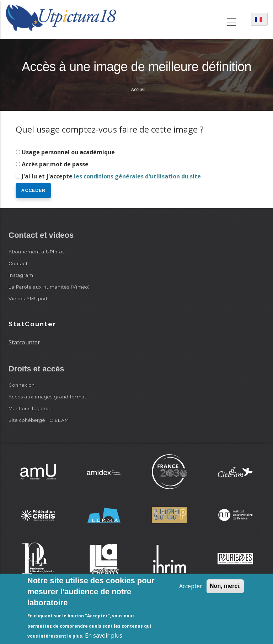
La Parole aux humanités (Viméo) (49, 287)
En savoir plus (104, 635)
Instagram (21, 275)
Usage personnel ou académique (68, 152)
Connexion (22, 385)
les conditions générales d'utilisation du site (137, 176)
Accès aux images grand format (47, 397)
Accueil (138, 89)
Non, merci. (225, 586)
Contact (18, 263)
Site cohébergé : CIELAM (39, 420)
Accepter (191, 586)
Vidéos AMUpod (28, 299)
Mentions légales (29, 408)
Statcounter (24, 342)
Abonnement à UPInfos (37, 252)
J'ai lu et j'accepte (111, 176)
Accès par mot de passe (55, 164)
